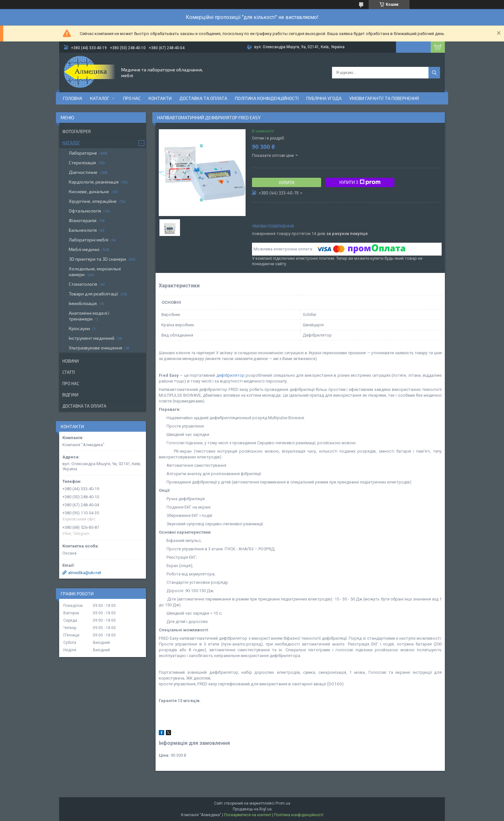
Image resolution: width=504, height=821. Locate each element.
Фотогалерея (76, 131)
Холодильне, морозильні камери (95, 271)
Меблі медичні (84, 249)
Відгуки (70, 395)
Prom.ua (283, 803)
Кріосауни (79, 328)
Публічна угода (324, 98)
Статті (69, 372)
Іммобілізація (83, 303)
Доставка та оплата (203, 98)
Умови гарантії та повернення (384, 98)
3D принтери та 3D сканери (97, 259)
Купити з (360, 182)
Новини (71, 361)
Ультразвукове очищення (95, 348)
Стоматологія (83, 284)
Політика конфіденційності (267, 98)
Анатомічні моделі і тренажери (89, 316)
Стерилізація (82, 162)
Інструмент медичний (92, 338)
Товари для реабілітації (93, 294)
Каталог (100, 98)
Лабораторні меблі (89, 240)
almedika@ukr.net (85, 573)
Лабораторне (83, 153)
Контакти (160, 98)
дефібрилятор (230, 375)
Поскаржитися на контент (248, 815)
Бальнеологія (83, 230)
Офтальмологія (85, 211)
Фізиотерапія (83, 220)
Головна (73, 98)
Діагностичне (83, 172)
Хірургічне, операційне (93, 201)
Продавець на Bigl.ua (252, 809)
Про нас (132, 98)
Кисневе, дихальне (89, 191)
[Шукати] (434, 73)
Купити (287, 183)
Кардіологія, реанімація (94, 182)
